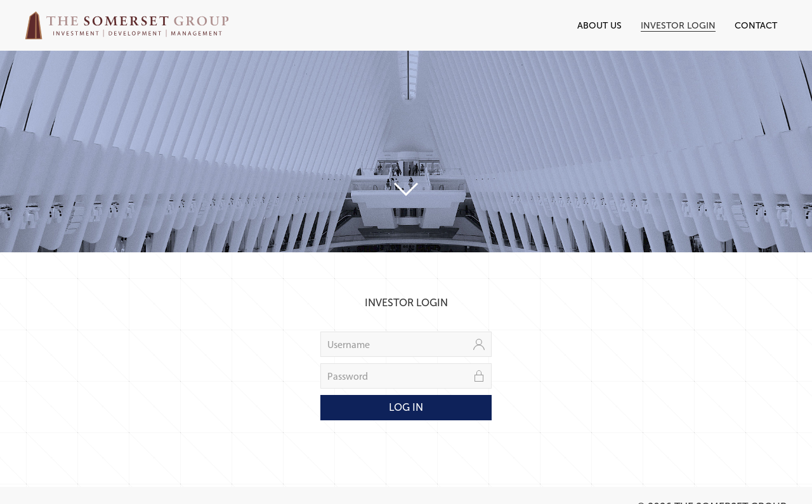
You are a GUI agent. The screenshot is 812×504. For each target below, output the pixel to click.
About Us (599, 26)
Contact (756, 26)
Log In (406, 407)
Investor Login (678, 26)
